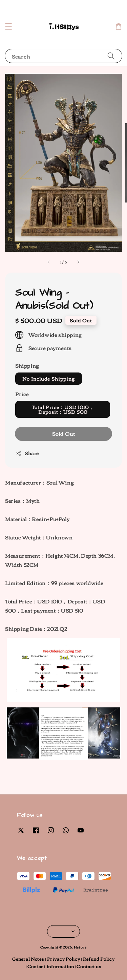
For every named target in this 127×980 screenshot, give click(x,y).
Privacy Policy (64, 959)
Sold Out (64, 433)
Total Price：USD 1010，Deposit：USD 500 (63, 409)
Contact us (89, 966)
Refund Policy (99, 959)
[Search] (111, 56)
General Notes (28, 959)
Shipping (27, 365)
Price (22, 394)
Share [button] (27, 453)
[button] (8, 26)
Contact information (51, 966)
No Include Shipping (49, 379)
